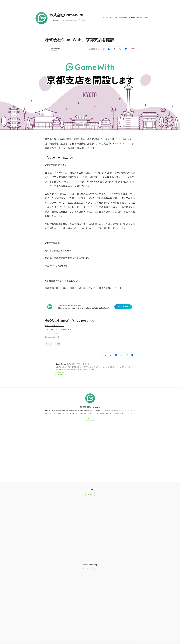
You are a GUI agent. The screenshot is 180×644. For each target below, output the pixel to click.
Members (123, 17)
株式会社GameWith (67, 15)
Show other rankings (90, 569)
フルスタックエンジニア (55, 333)
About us (113, 17)
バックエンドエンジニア (55, 326)
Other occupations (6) (53, 337)
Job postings (142, 17)
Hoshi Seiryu (55, 48)
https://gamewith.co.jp (70, 20)
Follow (56, 20)
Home (105, 17)
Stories (132, 17)
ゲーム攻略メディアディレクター (58, 329)
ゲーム (49, 344)
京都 (58, 344)
